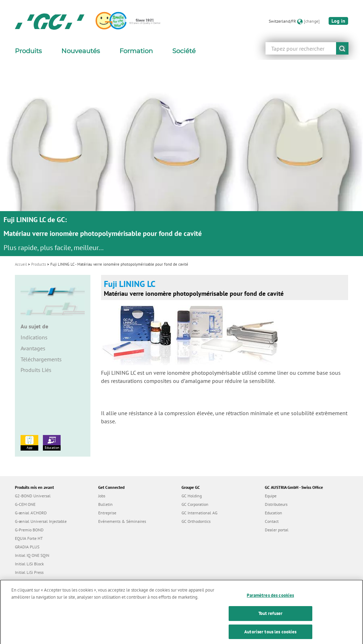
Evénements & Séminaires (122, 521)
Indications (34, 337)
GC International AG (199, 513)
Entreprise (107, 513)
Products (39, 264)
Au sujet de (34, 326)
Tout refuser (271, 618)
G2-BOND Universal (33, 496)
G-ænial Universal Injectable (41, 521)
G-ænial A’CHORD (31, 513)
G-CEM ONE (25, 504)
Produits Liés (36, 370)
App (29, 442)
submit (342, 48)
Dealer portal (277, 530)
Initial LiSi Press (29, 572)
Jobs (102, 496)
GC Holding (192, 496)
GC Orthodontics (196, 521)
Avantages (33, 348)
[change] (312, 21)
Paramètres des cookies (270, 600)
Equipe (271, 496)
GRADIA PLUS (27, 547)
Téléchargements (41, 359)
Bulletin (105, 504)
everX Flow (25, 581)
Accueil (21, 264)
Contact (272, 521)
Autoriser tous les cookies (270, 636)
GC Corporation (195, 504)
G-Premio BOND (29, 530)
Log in (338, 21)
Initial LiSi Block (29, 564)
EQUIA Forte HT (29, 538)
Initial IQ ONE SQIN (32, 555)
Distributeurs (276, 504)
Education (52, 442)
